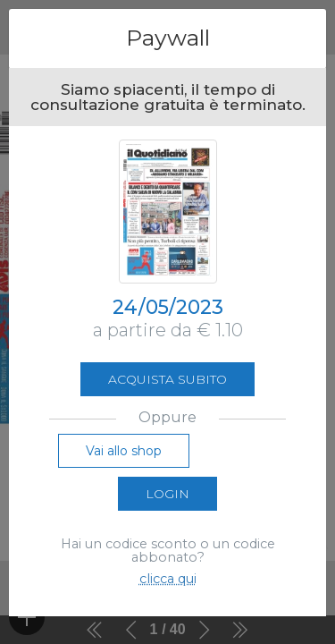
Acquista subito (167, 379)
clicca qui (168, 579)
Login (167, 494)
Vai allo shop (124, 451)
